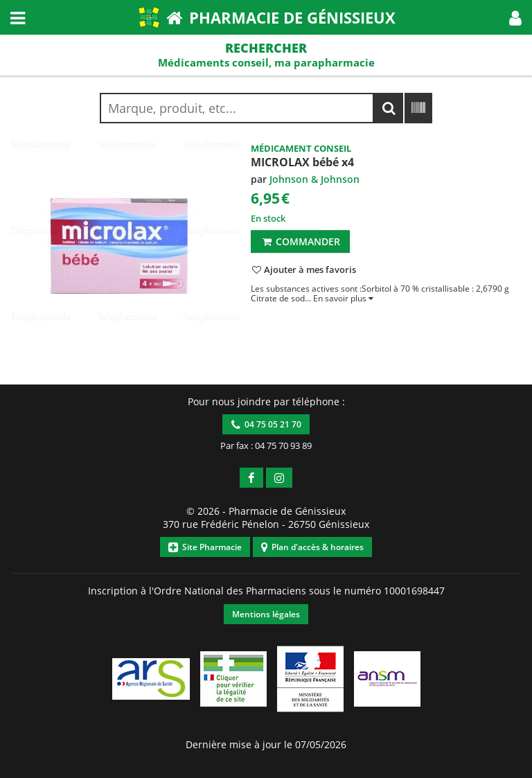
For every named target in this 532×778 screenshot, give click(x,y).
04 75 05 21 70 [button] (266, 424)
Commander (300, 241)
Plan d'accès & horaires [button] (312, 547)
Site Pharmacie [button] (205, 547)
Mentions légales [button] (266, 614)
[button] (515, 17)
